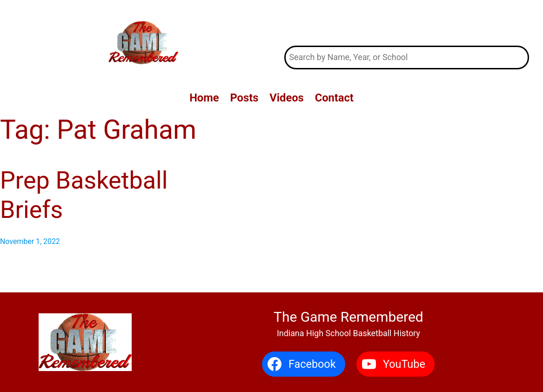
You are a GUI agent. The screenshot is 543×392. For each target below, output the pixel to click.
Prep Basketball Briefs (84, 195)
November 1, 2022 (30, 241)
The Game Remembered (407, 23)
